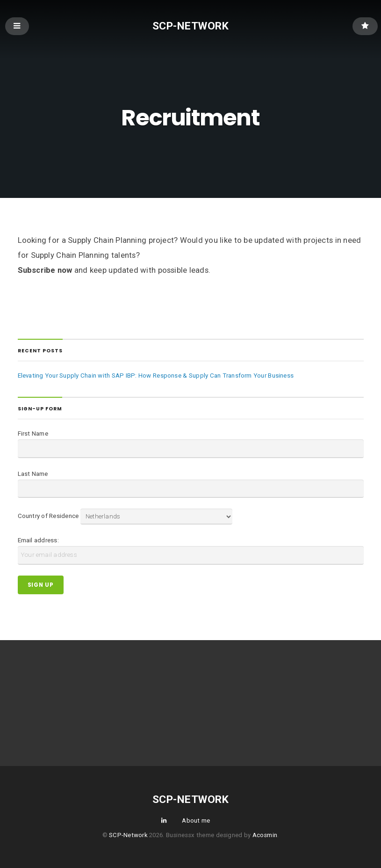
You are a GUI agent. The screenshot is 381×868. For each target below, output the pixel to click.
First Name (33, 434)
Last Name (33, 474)
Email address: (38, 540)
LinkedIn (164, 820)
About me (196, 821)
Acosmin (265, 835)
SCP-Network (190, 26)
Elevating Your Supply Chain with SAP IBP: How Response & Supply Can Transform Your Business (156, 376)
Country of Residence (48, 516)
